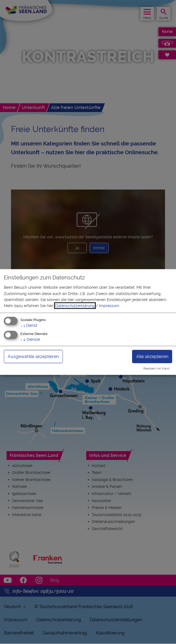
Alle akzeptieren (152, 356)
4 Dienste (30, 339)
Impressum (109, 306)
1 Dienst (29, 325)
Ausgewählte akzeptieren (33, 356)
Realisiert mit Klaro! (157, 369)
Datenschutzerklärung (75, 306)
